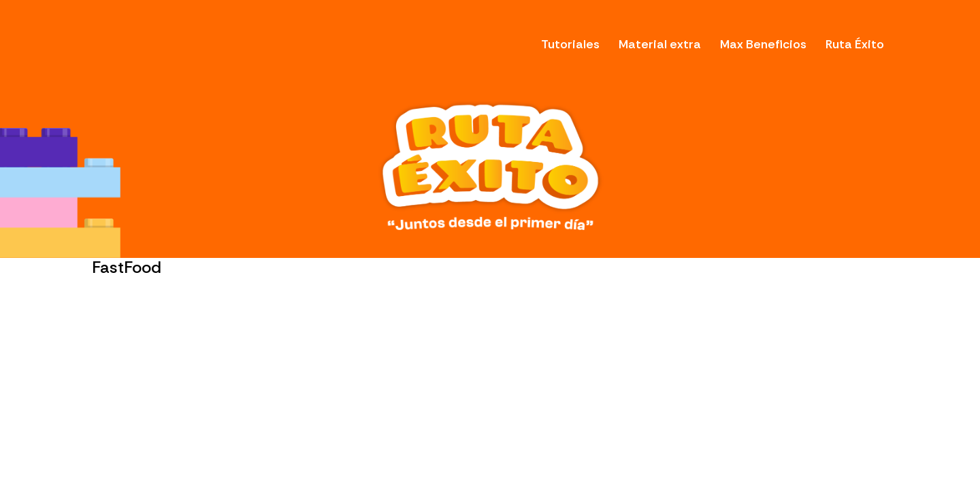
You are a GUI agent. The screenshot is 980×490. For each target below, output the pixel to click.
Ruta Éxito (855, 44)
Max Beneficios (763, 44)
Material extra (660, 44)
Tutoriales (570, 44)
